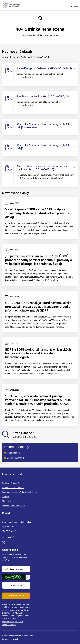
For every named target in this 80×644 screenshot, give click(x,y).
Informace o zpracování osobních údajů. (12, 623)
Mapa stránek (13, 453)
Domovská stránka (15, 458)
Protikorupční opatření (12, 483)
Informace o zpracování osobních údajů (19, 492)
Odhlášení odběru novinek (14, 506)
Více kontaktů (8, 537)
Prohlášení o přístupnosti (13, 488)
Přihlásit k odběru (16, 596)
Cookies (6, 497)
